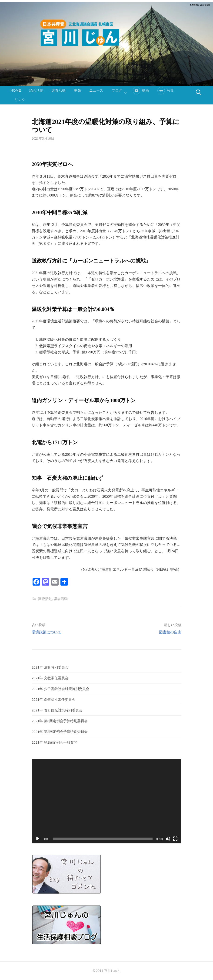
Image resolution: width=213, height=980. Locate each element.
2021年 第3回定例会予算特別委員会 (60, 721)
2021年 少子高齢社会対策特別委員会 (60, 689)
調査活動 (59, 90)
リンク (20, 100)
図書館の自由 (170, 632)
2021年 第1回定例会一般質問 (54, 742)
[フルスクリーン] (175, 839)
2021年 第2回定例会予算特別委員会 (60, 732)
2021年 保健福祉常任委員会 (53, 699)
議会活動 (36, 90)
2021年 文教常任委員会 (50, 678)
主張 (77, 90)
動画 (146, 90)
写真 (170, 90)
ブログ (117, 90)
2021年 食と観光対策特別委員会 (57, 710)
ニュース (96, 90)
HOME (16, 90)
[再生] (38, 839)
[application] (106, 801)
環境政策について (47, 632)
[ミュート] (168, 839)
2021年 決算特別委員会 (50, 667)
